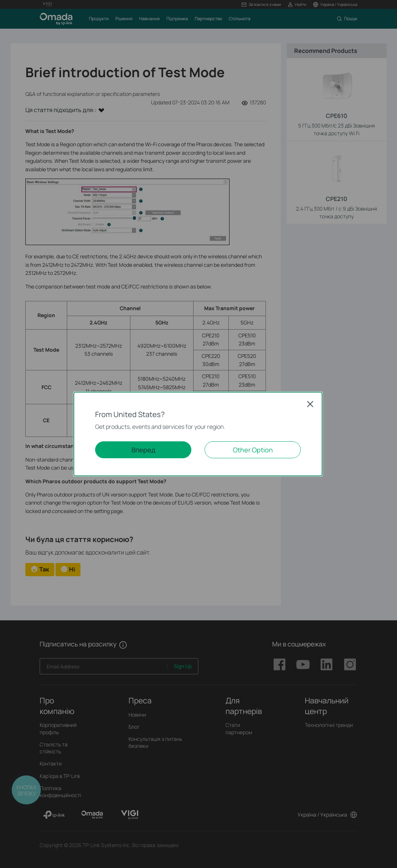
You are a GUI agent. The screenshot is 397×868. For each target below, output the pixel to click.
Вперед (143, 450)
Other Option (253, 450)
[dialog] (198, 434)
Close (310, 404)
